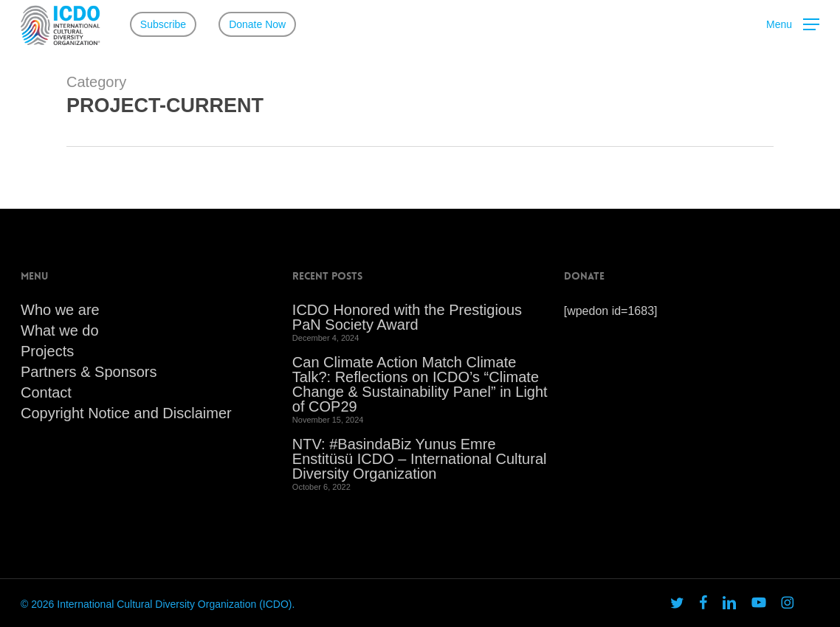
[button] (793, 25)
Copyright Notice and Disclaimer (126, 413)
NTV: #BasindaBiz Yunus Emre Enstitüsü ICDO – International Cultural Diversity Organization (420, 459)
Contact (46, 392)
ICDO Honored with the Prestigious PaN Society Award (407, 317)
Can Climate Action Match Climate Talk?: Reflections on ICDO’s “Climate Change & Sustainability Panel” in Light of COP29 (420, 384)
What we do (60, 330)
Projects (47, 351)
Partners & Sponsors (89, 372)
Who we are (60, 310)
